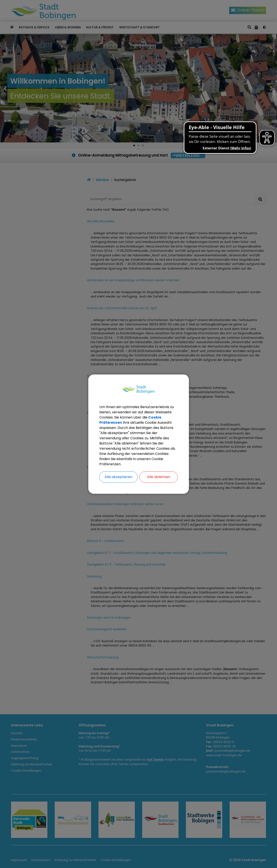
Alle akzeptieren (118, 477)
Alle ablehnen (159, 477)
